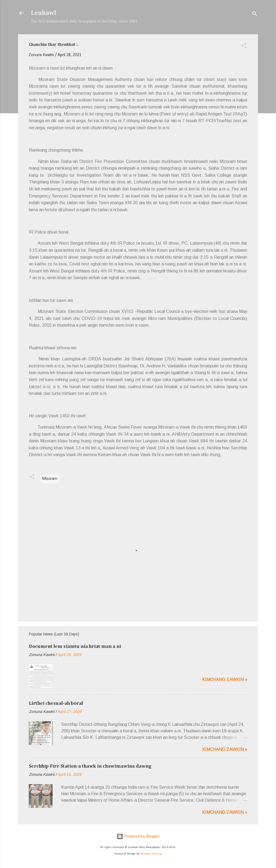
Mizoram (50, 479)
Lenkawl (44, 13)
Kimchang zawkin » (225, 680)
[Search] (255, 15)
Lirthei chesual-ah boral (56, 703)
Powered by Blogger (138, 836)
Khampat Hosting (151, 854)
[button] (244, 47)
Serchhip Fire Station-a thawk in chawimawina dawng (90, 766)
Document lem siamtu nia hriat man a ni (75, 647)
